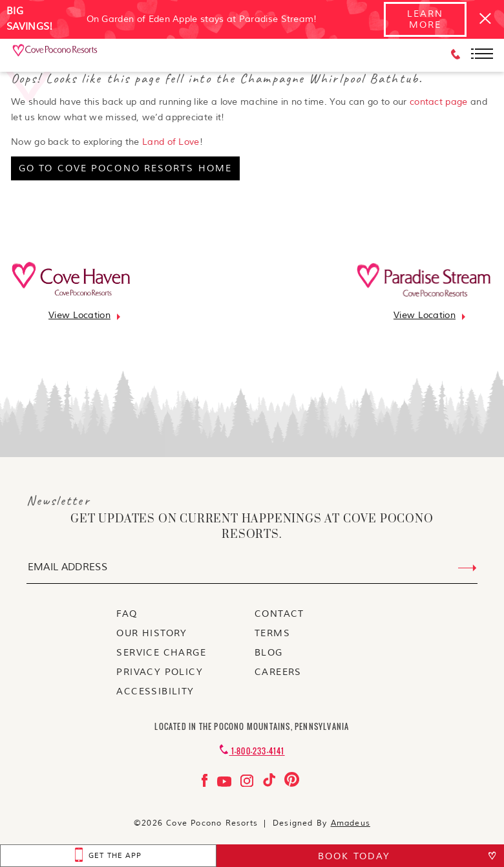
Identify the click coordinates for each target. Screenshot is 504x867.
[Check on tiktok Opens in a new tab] (270, 784)
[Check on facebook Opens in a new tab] (206, 784)
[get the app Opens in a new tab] (108, 856)
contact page (439, 102)
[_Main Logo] (56, 55)
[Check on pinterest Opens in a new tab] (292, 784)
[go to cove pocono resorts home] (125, 168)
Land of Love (171, 142)
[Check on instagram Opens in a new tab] (248, 784)
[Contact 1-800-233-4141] (252, 751)
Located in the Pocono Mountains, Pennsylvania (252, 726)
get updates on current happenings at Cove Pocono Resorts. (252, 527)
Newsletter (58, 500)
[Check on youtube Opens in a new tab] (226, 784)
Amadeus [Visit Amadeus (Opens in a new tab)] (351, 823)
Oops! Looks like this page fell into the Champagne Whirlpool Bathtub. (217, 78)
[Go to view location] (79, 315)
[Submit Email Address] (467, 568)
